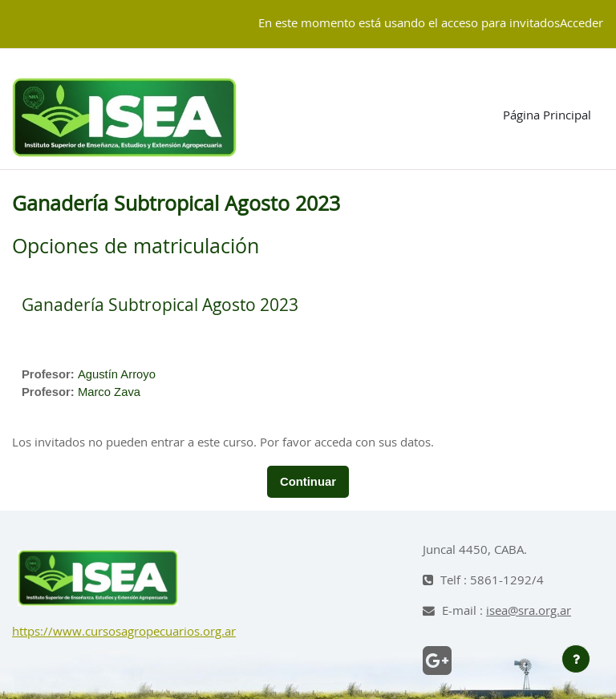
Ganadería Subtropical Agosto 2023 (160, 306)
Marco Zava (109, 392)
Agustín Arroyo (117, 374)
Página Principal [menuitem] (547, 116)
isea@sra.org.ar (529, 611)
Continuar (308, 482)
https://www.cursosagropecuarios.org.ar (124, 632)
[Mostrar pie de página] (576, 659)
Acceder (582, 24)
